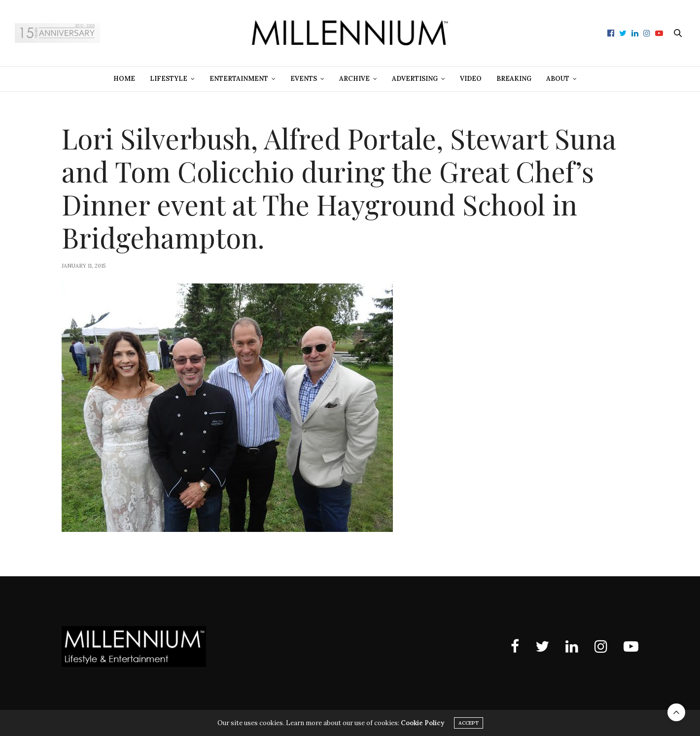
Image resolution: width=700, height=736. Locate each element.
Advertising (415, 79)
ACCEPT (469, 723)
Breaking (514, 79)
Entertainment (239, 79)
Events (304, 79)
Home (124, 79)
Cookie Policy (422, 723)
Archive (354, 79)
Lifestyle (169, 79)
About (558, 79)
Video (471, 79)
